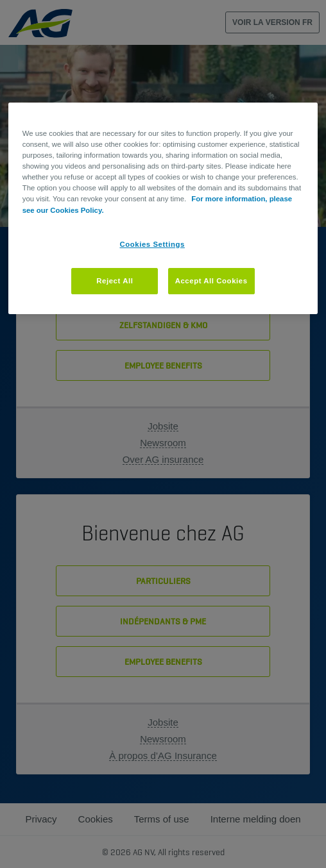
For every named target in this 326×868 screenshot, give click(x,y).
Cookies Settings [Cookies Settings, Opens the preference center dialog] (152, 244)
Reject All (115, 281)
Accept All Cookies (211, 281)
